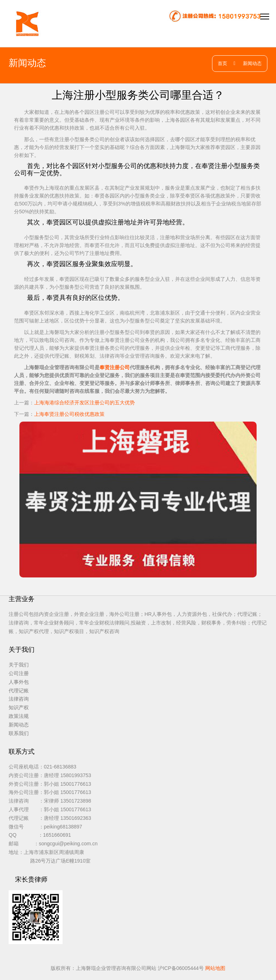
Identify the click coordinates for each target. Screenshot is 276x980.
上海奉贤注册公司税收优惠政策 (69, 414)
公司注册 (19, 673)
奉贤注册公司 (115, 367)
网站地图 (215, 968)
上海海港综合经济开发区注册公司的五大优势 (84, 403)
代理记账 (19, 691)
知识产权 (19, 707)
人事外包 (19, 682)
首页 (222, 63)
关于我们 (19, 665)
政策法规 (19, 716)
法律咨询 (19, 699)
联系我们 (19, 733)
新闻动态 (252, 63)
